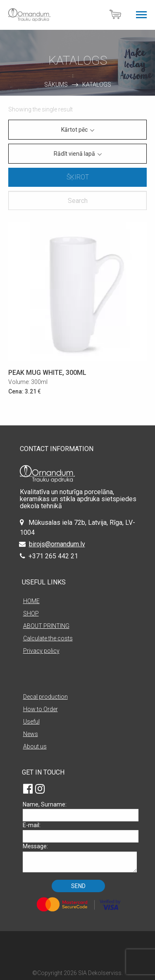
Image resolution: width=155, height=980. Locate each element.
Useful (31, 722)
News (31, 734)
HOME (31, 601)
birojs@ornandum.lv (57, 544)
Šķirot (78, 177)
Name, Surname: (80, 811)
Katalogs (97, 84)
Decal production (45, 697)
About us (35, 746)
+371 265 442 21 (53, 556)
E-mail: (80, 832)
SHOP (31, 613)
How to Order (41, 709)
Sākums (56, 84)
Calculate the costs (48, 638)
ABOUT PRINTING (46, 626)
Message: (80, 858)
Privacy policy (41, 651)
